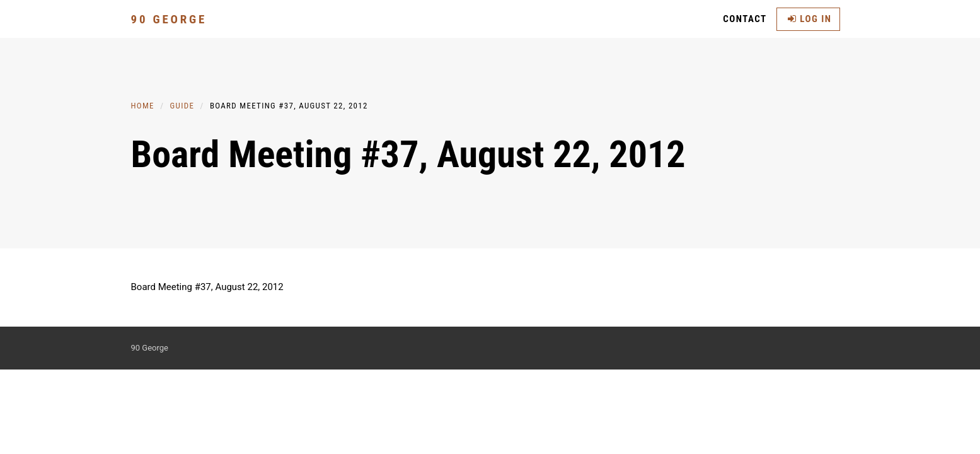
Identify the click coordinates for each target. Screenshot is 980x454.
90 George (169, 19)
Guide (182, 106)
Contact (745, 19)
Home (143, 106)
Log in (810, 19)
